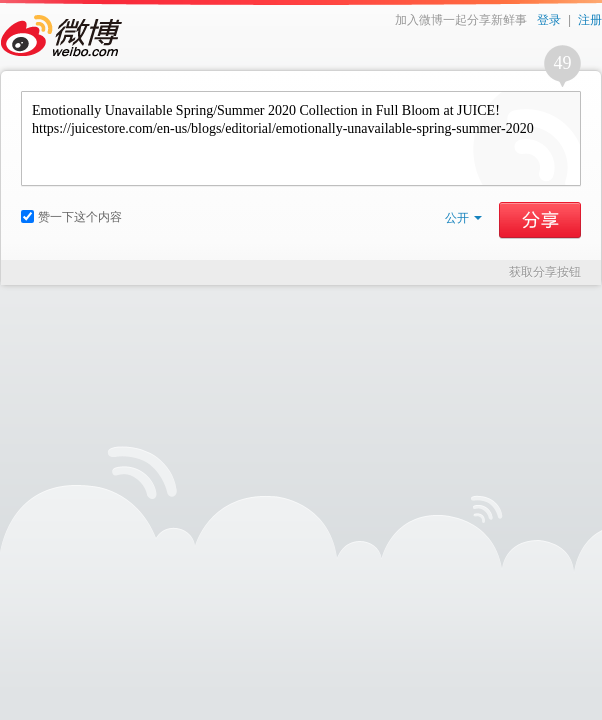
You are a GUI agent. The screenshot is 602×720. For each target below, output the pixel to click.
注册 (590, 20)
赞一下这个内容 (71, 217)
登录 (549, 20)
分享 (540, 220)
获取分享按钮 (545, 272)
